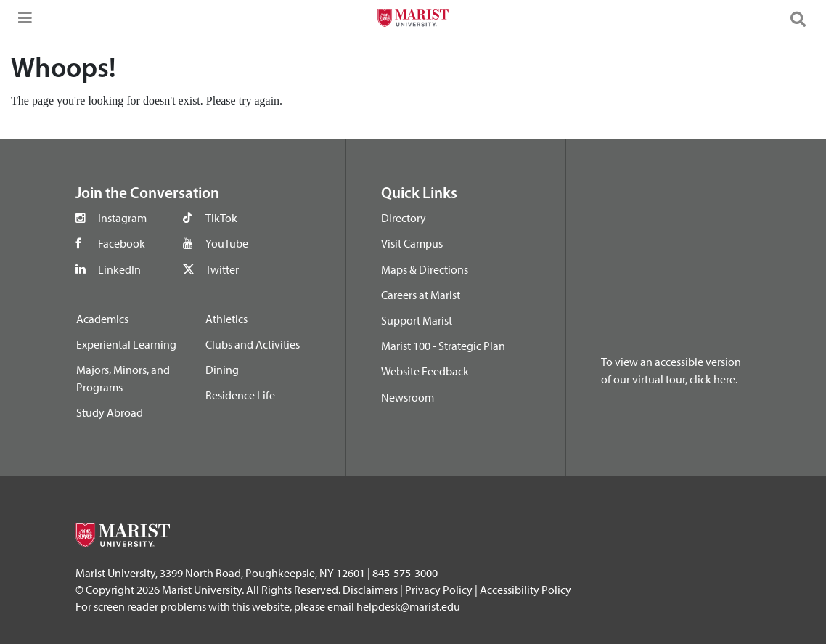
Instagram (122, 218)
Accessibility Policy (526, 590)
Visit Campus (412, 243)
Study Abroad (110, 412)
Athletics (226, 319)
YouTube (227, 243)
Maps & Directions (425, 269)
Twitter (222, 269)
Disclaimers (370, 590)
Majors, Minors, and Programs (123, 378)
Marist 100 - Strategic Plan (443, 346)
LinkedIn (119, 269)
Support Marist (417, 320)
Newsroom (408, 397)
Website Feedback (425, 371)
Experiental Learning (126, 344)
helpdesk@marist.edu (408, 606)
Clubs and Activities (253, 344)
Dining (222, 370)
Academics (102, 319)
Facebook (122, 243)
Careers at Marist (421, 295)
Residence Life (240, 395)
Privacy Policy (439, 590)
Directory (404, 218)
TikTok (221, 218)
